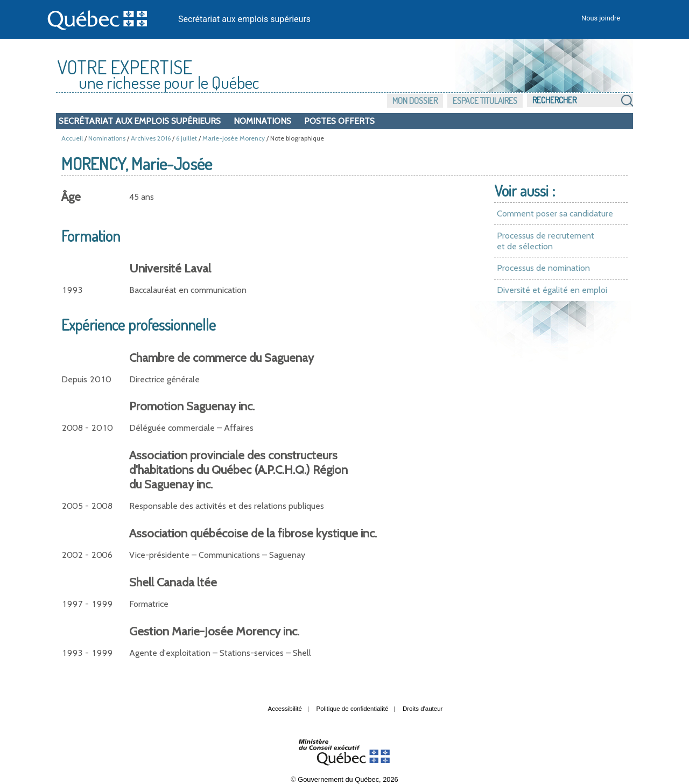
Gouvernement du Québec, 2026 (348, 779)
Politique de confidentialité (353, 709)
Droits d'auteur (423, 709)
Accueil (72, 138)
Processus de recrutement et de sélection (546, 241)
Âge (71, 197)
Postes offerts (339, 121)
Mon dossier (415, 101)
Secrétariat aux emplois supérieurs (244, 19)
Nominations (262, 121)
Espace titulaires (485, 101)
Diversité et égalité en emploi (552, 290)
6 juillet (187, 138)
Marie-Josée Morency (234, 138)
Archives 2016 (151, 138)
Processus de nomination (543, 268)
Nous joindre (601, 18)
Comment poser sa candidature (555, 213)
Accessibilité (285, 709)
